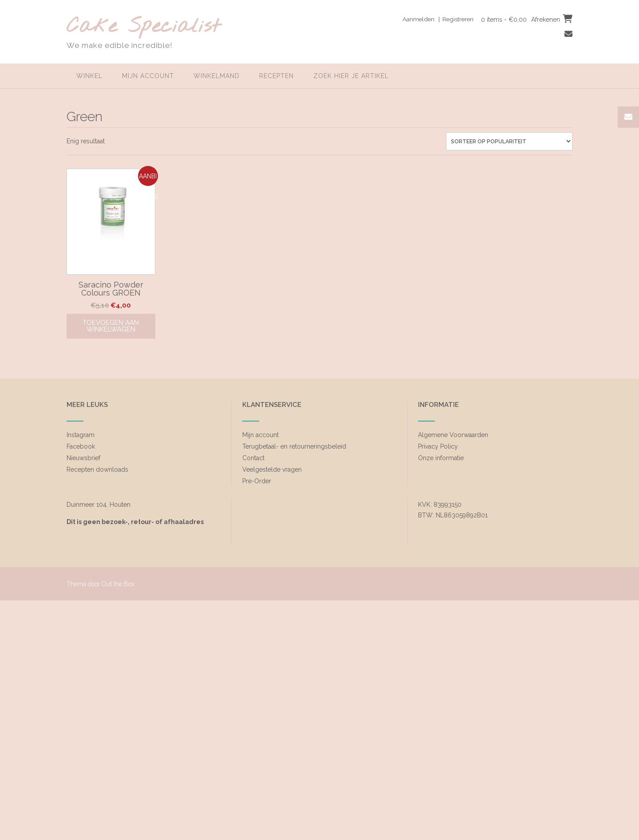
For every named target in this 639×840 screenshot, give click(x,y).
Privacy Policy (438, 446)
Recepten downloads (97, 469)
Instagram (81, 435)
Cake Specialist (144, 27)
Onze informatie (441, 458)
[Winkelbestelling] (509, 141)
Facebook (81, 446)
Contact (253, 458)
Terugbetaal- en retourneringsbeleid (294, 446)
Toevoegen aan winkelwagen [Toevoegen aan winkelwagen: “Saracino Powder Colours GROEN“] (111, 326)
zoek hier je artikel (351, 76)
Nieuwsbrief (83, 458)
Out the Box (118, 584)
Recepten (276, 76)
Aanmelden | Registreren (435, 19)
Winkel (89, 76)
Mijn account (148, 76)
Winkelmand (217, 76)
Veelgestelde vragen (272, 469)
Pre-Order (257, 481)
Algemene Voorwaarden (453, 435)
